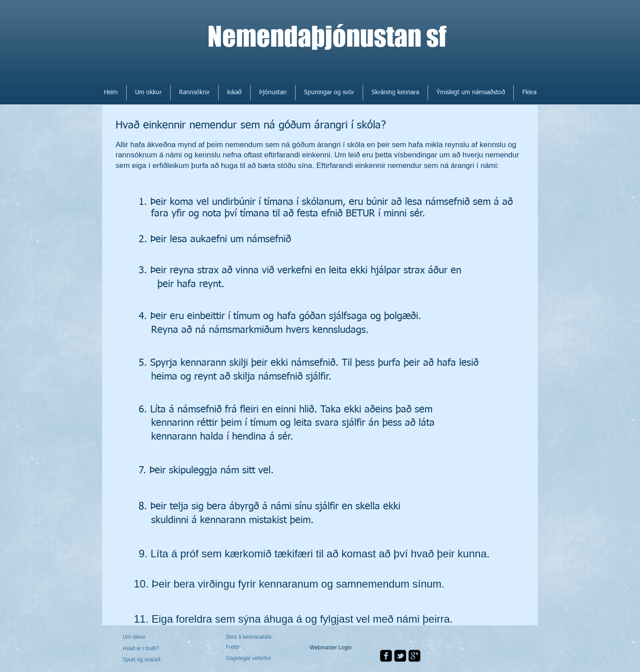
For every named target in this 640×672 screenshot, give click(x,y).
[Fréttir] (251, 647)
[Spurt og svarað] (148, 660)
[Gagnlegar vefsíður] (250, 659)
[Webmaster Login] (331, 648)
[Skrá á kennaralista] (250, 637)
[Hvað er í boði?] (147, 649)
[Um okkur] (157, 637)
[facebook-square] (386, 656)
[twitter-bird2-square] (400, 656)
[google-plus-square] (414, 656)
